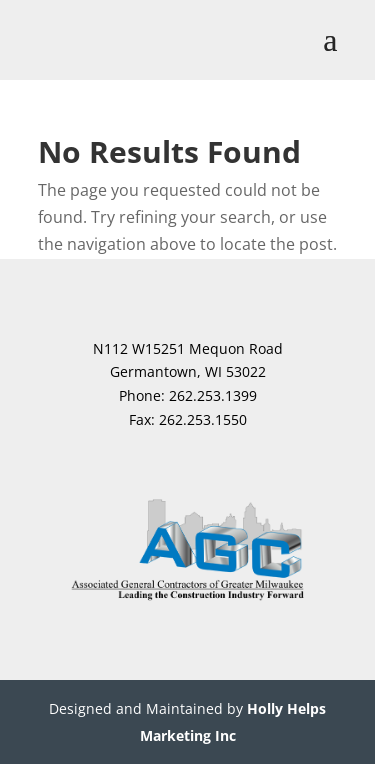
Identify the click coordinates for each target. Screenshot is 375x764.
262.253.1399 (213, 395)
